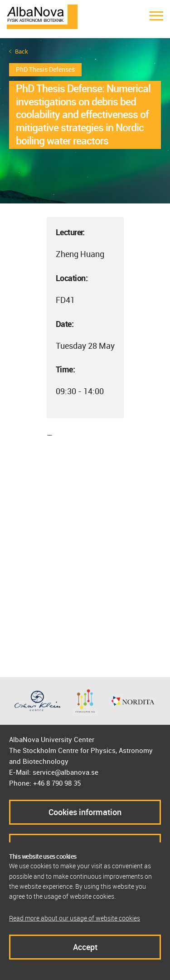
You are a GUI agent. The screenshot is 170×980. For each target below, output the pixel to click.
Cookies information (85, 812)
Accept (85, 947)
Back (22, 52)
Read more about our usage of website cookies (75, 918)
